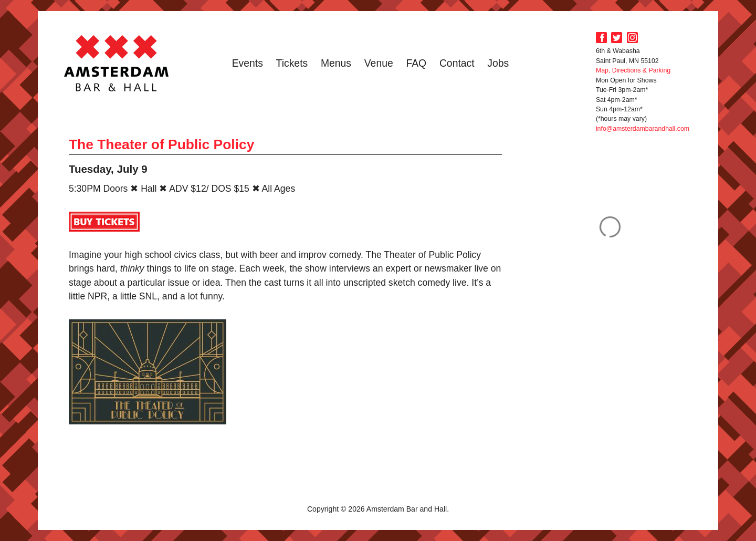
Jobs (498, 63)
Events (248, 63)
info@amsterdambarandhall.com (643, 129)
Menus (336, 63)
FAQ (416, 63)
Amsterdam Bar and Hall (117, 63)
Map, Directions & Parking (633, 70)
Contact (457, 63)
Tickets (292, 63)
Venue (379, 63)
